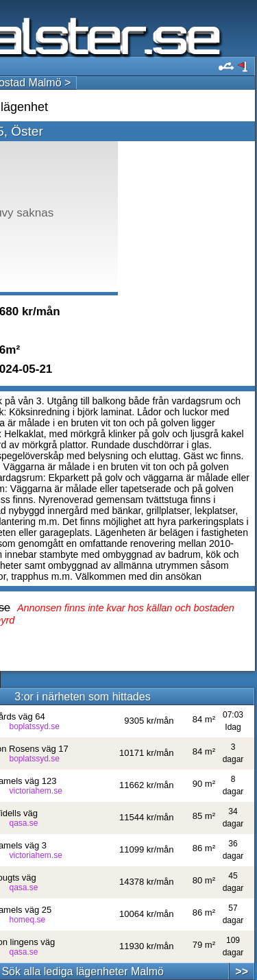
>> (242, 971)
